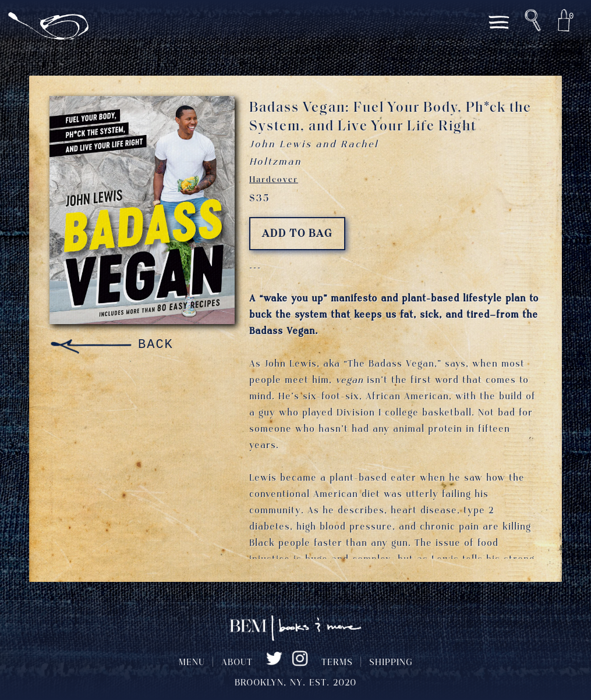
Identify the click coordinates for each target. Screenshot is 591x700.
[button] (533, 20)
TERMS (337, 663)
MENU (192, 663)
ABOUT (237, 663)
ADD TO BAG (297, 234)
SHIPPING (391, 663)
